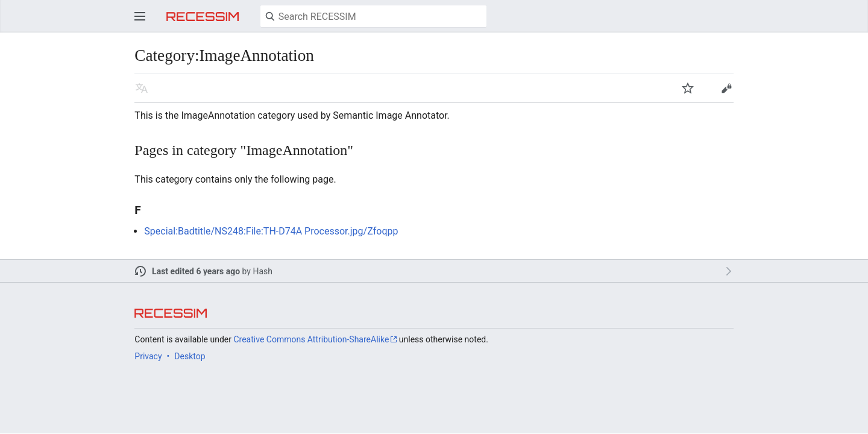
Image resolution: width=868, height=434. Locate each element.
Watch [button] (688, 88)
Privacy (148, 356)
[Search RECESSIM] (373, 16)
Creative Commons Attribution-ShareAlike (311, 339)
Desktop (190, 356)
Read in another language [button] (142, 88)
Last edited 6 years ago (196, 271)
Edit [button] (726, 88)
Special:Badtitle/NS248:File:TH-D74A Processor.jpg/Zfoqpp (271, 231)
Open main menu (140, 16)
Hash (263, 271)
